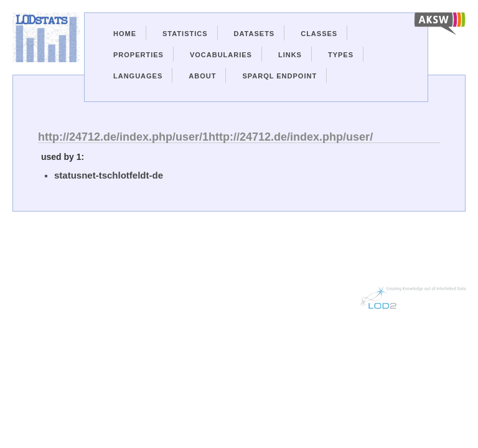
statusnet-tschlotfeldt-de (109, 175)
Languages (138, 76)
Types (341, 55)
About (202, 76)
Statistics (185, 34)
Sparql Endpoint (279, 76)
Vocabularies (221, 55)
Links (290, 55)
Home (125, 34)
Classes (319, 34)
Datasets (255, 34)
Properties (138, 55)
